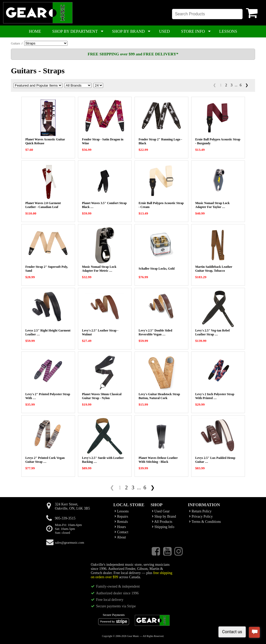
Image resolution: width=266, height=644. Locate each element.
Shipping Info (163, 527)
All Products (162, 522)
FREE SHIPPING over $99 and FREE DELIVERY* (133, 54)
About (120, 537)
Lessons (122, 511)
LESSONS (228, 31)
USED (164, 31)
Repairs (121, 516)
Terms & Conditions (205, 522)
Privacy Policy (201, 516)
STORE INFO (193, 31)
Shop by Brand (164, 516)
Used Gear (161, 511)
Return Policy (200, 511)
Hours (120, 527)
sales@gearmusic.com (69, 543)
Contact (121, 532)
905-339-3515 (65, 518)
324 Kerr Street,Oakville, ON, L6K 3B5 (72, 506)
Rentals (121, 522)
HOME (35, 31)
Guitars (15, 43)
